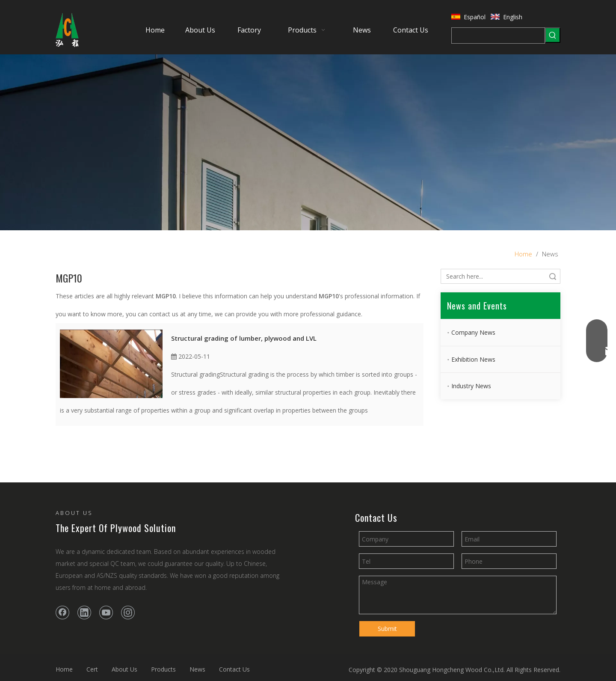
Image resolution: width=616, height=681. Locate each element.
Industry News (471, 386)
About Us (124, 669)
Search (553, 276)
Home (64, 669)
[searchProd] (498, 36)
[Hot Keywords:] (553, 35)
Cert (92, 669)
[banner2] (308, 142)
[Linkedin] (84, 613)
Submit (387, 629)
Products (163, 669)
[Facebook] (62, 613)
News (197, 669)
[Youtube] (106, 613)
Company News (473, 332)
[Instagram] (128, 613)
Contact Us (234, 669)
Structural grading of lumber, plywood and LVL (244, 338)
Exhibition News (473, 359)
